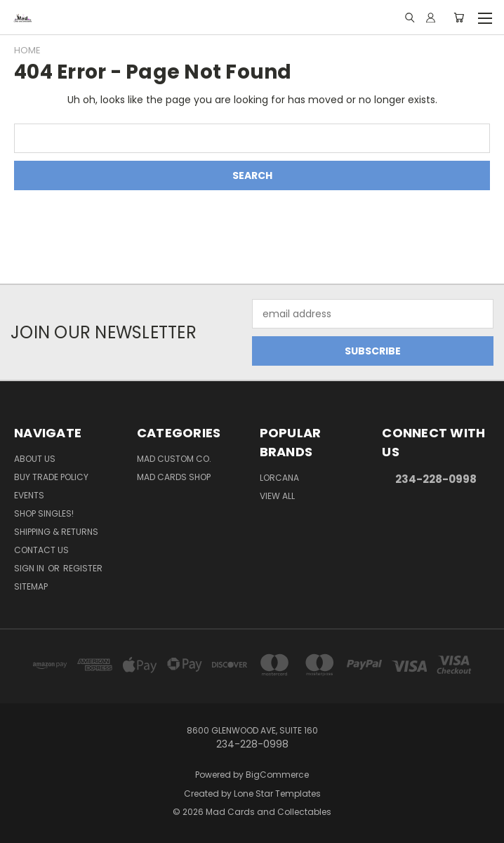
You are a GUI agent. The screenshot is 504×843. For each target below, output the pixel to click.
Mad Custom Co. (174, 459)
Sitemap (31, 586)
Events (29, 495)
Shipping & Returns (56, 532)
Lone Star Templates (277, 794)
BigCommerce (277, 775)
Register (83, 568)
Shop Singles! (44, 513)
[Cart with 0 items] (459, 18)
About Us (35, 459)
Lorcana (279, 478)
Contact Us (41, 550)
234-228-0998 (436, 479)
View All (277, 496)
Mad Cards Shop (174, 477)
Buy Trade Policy (51, 477)
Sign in (30, 568)
